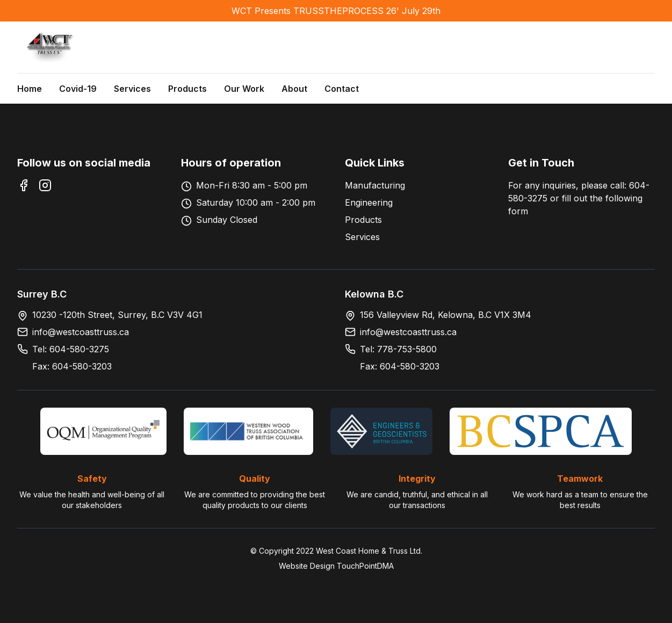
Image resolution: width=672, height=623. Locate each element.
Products (187, 89)
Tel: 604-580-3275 (71, 349)
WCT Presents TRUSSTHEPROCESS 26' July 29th (336, 11)
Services (132, 89)
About (294, 89)
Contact (342, 89)
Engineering (369, 202)
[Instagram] (45, 185)
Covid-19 (78, 89)
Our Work (244, 89)
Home (30, 89)
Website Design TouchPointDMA (336, 566)
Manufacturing (375, 185)
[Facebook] (24, 185)
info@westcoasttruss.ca (81, 332)
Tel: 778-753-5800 (398, 349)
